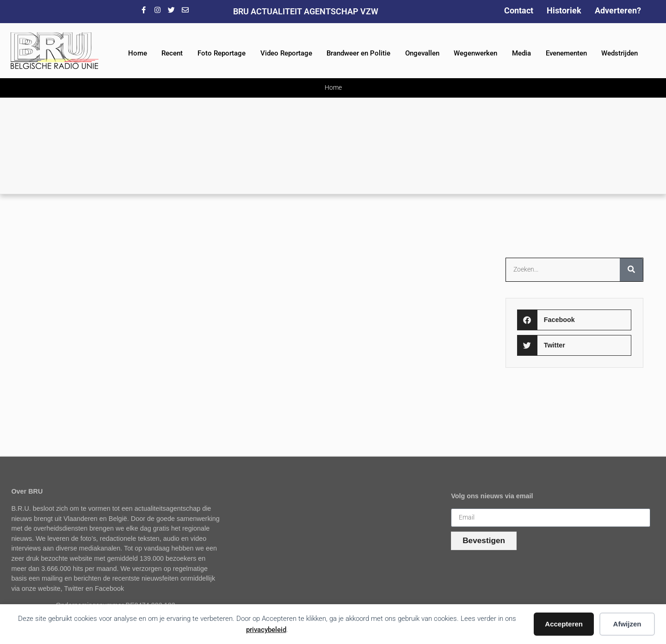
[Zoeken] (631, 270)
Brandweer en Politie (358, 53)
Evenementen (566, 53)
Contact (519, 10)
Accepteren (564, 624)
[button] (574, 320)
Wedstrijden (620, 53)
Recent (172, 53)
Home (138, 53)
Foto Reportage (222, 53)
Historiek (564, 10)
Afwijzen (627, 624)
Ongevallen (422, 53)
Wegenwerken (475, 53)
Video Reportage (286, 53)
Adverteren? (618, 10)
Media (521, 53)
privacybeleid (266, 630)
